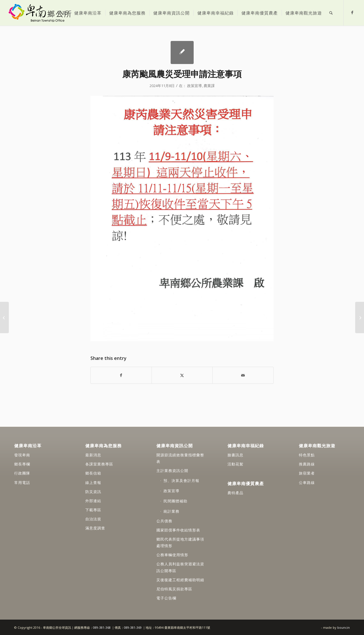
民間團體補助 (175, 501)
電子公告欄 (166, 598)
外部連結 (93, 501)
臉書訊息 (235, 455)
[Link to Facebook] (352, 13)
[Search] (331, 13)
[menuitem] (62, 13)
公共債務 (164, 521)
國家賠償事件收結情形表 (178, 530)
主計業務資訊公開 (172, 471)
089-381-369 (133, 627)
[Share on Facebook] (121, 375)
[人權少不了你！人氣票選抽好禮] (4, 317)
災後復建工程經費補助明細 (180, 580)
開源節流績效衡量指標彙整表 (180, 458)
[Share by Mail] (243, 375)
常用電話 (22, 483)
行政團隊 (22, 473)
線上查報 (93, 483)
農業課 (209, 86)
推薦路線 (307, 464)
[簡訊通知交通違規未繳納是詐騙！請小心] (360, 317)
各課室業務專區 (99, 464)
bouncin (344, 627)
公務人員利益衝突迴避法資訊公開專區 (180, 567)
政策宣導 (195, 86)
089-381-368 (102, 627)
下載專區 (93, 510)
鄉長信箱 (93, 473)
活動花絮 (235, 464)
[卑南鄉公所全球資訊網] (40, 13)
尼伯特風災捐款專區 (174, 589)
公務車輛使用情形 (172, 555)
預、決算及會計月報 (181, 481)
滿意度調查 (95, 528)
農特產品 (235, 493)
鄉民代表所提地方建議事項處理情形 (180, 542)
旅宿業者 (307, 473)
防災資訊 (93, 492)
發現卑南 (22, 455)
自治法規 (93, 519)
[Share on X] (182, 375)
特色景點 (307, 455)
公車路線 (307, 483)
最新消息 (93, 455)
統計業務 (171, 511)
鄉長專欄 (22, 464)
